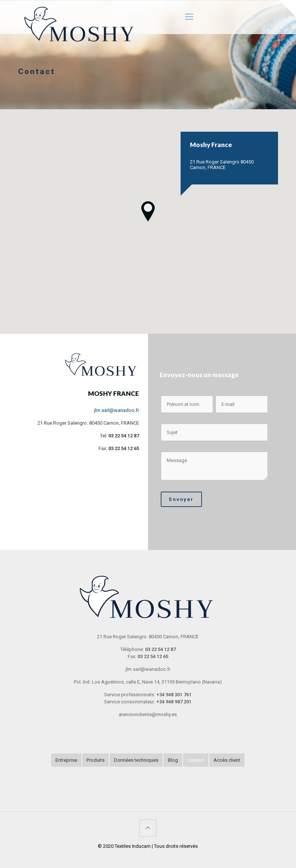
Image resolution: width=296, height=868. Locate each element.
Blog (173, 760)
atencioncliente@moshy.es (148, 714)
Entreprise (66, 760)
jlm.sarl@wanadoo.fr (117, 410)
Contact (196, 760)
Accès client (227, 760)
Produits (96, 760)
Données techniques (136, 760)
